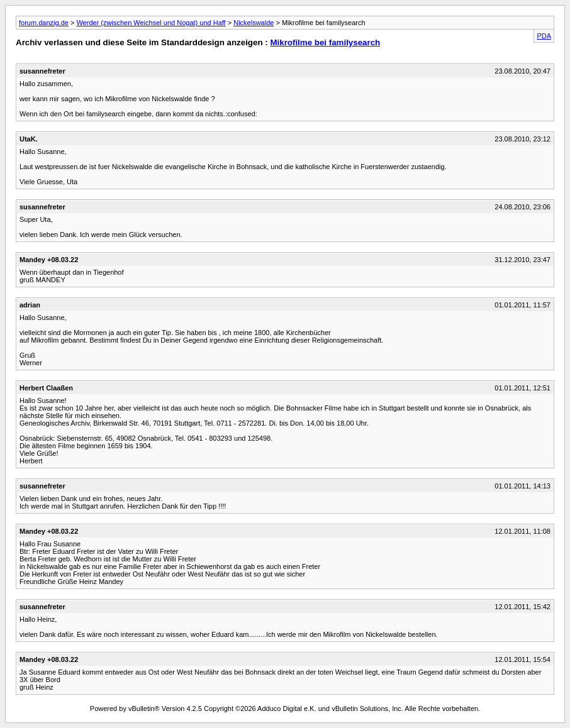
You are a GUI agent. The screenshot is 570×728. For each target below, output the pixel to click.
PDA (544, 36)
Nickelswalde (254, 23)
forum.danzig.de (44, 23)
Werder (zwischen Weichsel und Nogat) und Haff (151, 23)
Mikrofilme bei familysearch (325, 42)
